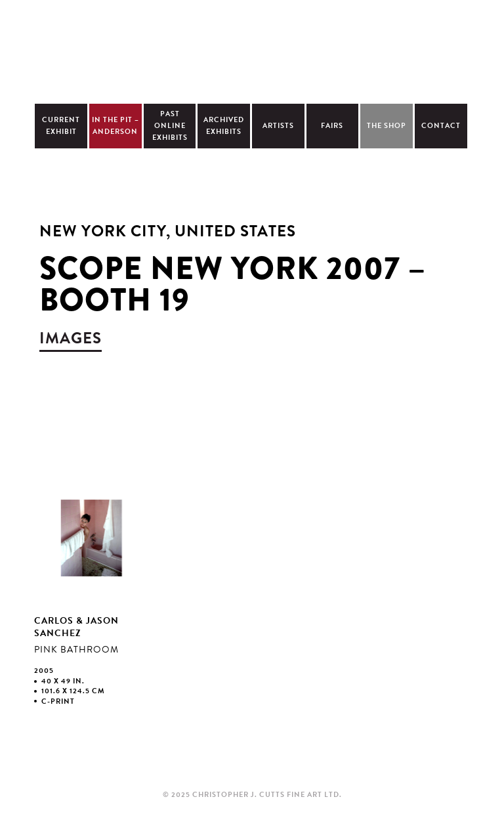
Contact (441, 126)
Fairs (332, 126)
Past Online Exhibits (170, 126)
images (71, 338)
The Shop (387, 126)
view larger (90, 600)
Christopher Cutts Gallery (252, 50)
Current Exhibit (61, 126)
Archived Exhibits (224, 126)
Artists (278, 126)
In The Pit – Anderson (115, 126)
